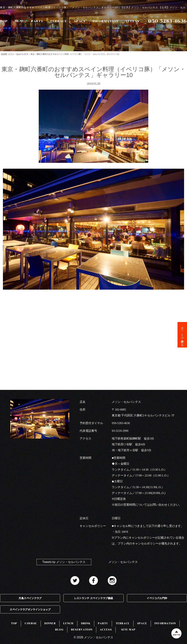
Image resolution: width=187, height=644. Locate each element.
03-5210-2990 (120, 431)
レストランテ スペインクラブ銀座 (93, 598)
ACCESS (132, 21)
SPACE (80, 21)
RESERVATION (82, 630)
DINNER (50, 623)
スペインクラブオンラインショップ (30, 609)
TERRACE (59, 21)
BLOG (59, 630)
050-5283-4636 (121, 423)
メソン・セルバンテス (123, 562)
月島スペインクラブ (30, 598)
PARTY (37, 21)
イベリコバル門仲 (157, 598)
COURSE (31, 623)
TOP (4, 21)
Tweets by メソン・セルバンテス (64, 562)
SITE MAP (128, 630)
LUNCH (68, 623)
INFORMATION (106, 21)
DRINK (86, 623)
